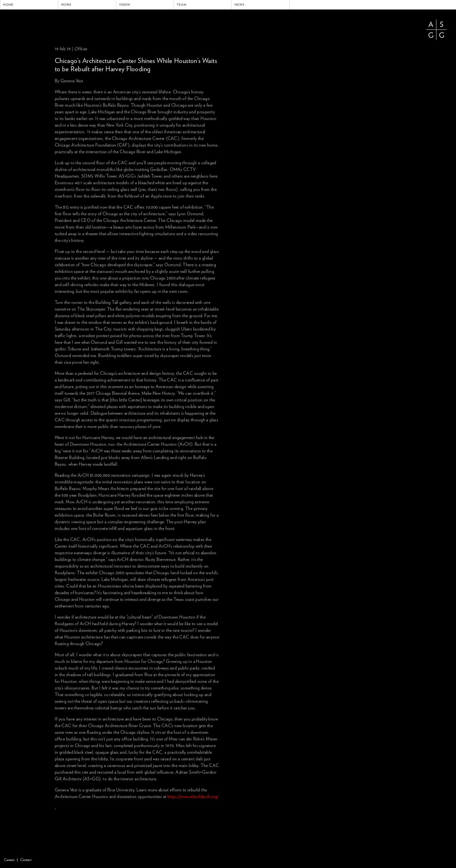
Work (66, 5)
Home (8, 5)
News (240, 5)
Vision (125, 5)
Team (182, 5)
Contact (26, 860)
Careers (9, 860)
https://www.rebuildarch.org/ (193, 797)
